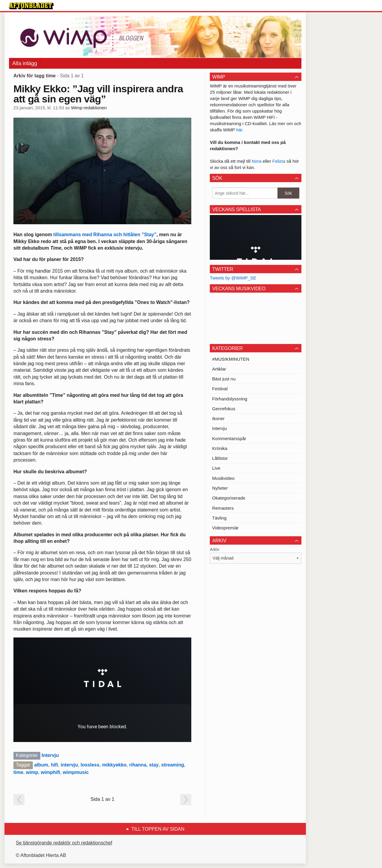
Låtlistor (220, 458)
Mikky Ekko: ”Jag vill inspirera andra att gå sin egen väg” (98, 94)
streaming (172, 765)
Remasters (223, 508)
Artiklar (219, 369)
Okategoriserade (229, 498)
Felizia (280, 161)
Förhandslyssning (230, 399)
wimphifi (51, 772)
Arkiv (214, 549)
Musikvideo (223, 478)
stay (154, 765)
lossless (90, 765)
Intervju (50, 755)
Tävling (219, 518)
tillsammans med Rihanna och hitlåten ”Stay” (105, 235)
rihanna (138, 765)
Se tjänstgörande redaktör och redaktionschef (64, 843)
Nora (257, 161)
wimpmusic (76, 772)
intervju (69, 765)
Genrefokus (224, 409)
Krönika (220, 448)
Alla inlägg (25, 63)
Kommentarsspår (229, 438)
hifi (54, 765)
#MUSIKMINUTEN (231, 359)
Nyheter (220, 488)
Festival (220, 389)
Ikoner (218, 418)
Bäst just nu (224, 379)
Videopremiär (225, 528)
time (18, 772)
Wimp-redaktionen (89, 108)
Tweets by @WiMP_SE (233, 278)
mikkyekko (114, 765)
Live (216, 468)
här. (240, 130)
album (41, 765)
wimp (32, 772)
